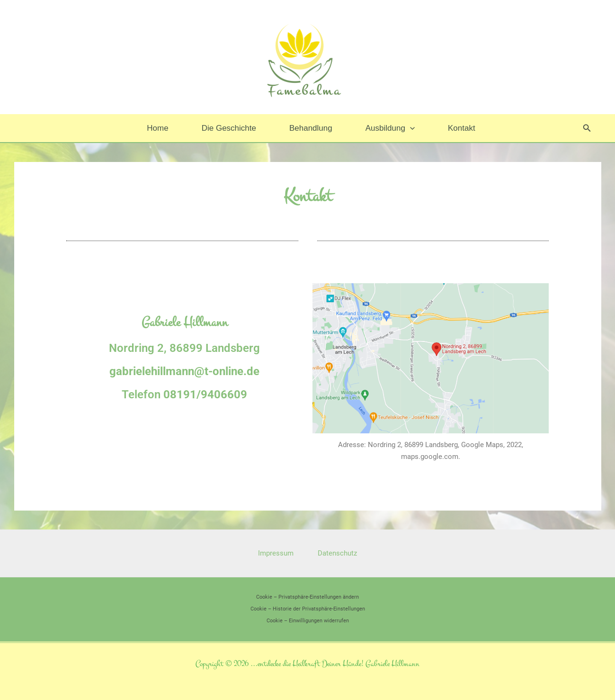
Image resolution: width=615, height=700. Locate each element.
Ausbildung (387, 128)
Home (163, 128)
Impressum (277, 553)
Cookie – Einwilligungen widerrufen (308, 621)
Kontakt (456, 128)
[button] (407, 128)
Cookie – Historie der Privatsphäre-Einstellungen (308, 609)
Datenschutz (336, 553)
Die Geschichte (232, 128)
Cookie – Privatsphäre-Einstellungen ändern (307, 597)
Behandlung (311, 128)
